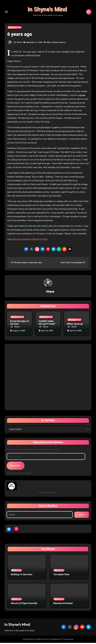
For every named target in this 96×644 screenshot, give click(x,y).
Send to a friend (40, 242)
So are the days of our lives (19, 325)
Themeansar (68, 640)
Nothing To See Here (21, 576)
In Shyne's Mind (47, 11)
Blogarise (55, 640)
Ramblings (17, 571)
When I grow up (75, 327)
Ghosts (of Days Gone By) (24, 604)
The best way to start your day (26, 265)
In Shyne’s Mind (17, 626)
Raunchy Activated (63, 604)
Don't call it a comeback (73, 265)
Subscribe (15, 467)
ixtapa (55, 45)
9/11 (49, 45)
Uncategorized (15, 30)
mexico (63, 45)
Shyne (19, 45)
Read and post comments (19, 242)
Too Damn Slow (61, 576)
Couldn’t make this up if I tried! (47, 325)
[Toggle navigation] (6, 13)
